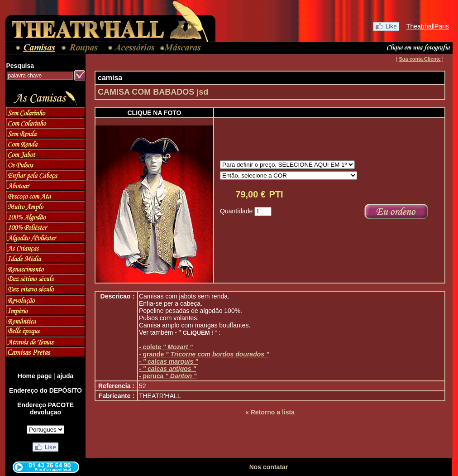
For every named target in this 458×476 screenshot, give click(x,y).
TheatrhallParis (428, 26)
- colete (166, 347)
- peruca (168, 376)
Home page (35, 376)
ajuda (65, 376)
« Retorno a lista (270, 412)
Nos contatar (269, 467)
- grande (204, 354)
